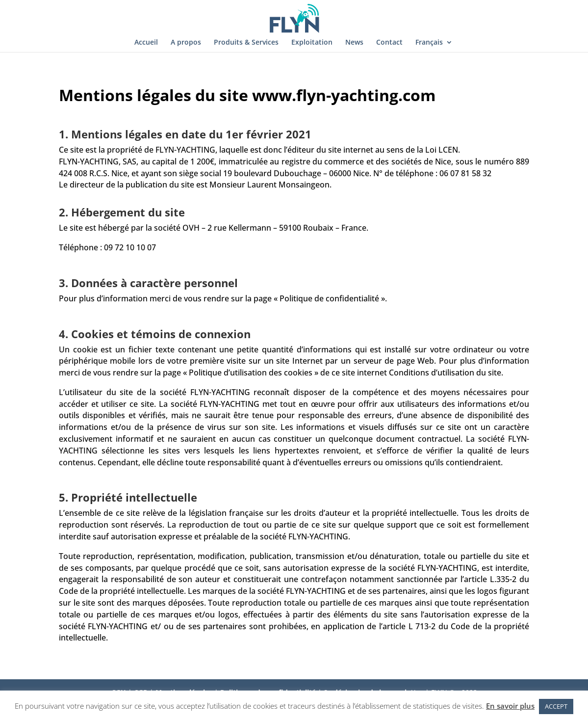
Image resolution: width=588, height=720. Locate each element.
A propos (186, 43)
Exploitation (312, 43)
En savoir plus (510, 706)
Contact (389, 43)
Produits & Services (246, 43)
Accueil (146, 43)
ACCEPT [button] (556, 706)
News (354, 43)
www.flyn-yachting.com (344, 95)
